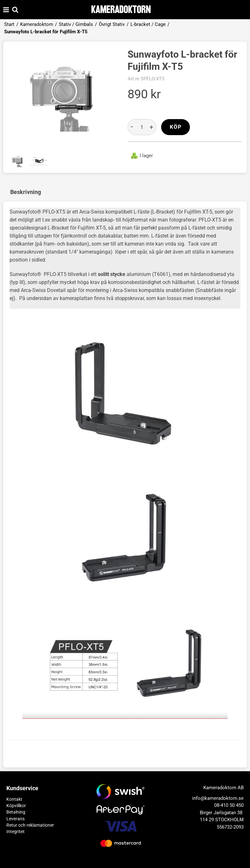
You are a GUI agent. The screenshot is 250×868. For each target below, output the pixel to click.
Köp (176, 127)
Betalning (16, 812)
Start (9, 24)
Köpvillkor (16, 806)
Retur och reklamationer (30, 825)
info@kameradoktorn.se (218, 798)
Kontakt (14, 799)
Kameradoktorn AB (223, 788)
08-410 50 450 (229, 805)
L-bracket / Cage (148, 24)
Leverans (16, 819)
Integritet (16, 831)
